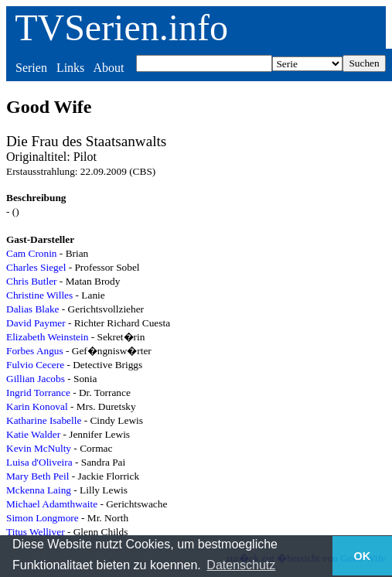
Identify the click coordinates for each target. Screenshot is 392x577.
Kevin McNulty (39, 448)
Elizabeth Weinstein (47, 337)
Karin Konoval (37, 406)
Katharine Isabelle (44, 420)
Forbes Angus (35, 351)
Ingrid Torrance (38, 393)
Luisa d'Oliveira (39, 462)
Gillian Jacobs (36, 379)
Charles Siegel (36, 267)
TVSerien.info (121, 27)
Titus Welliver (36, 532)
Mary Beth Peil (37, 476)
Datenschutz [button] (241, 565)
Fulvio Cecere (35, 365)
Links (70, 68)
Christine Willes (39, 295)
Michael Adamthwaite (52, 504)
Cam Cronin (32, 253)
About (108, 68)
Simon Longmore (43, 518)
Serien (31, 68)
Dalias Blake (32, 309)
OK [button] (363, 556)
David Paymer (36, 323)
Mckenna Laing (39, 490)
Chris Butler (32, 281)
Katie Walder (33, 434)
